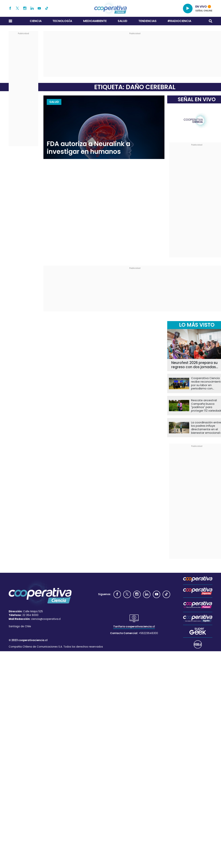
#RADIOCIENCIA (179, 21)
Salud (123, 21)
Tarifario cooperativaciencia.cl (134, 627)
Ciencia (36, 21)
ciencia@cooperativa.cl (46, 619)
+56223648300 (148, 633)
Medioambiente (95, 21)
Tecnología (62, 21)
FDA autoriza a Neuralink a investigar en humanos (89, 148)
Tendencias (147, 21)
